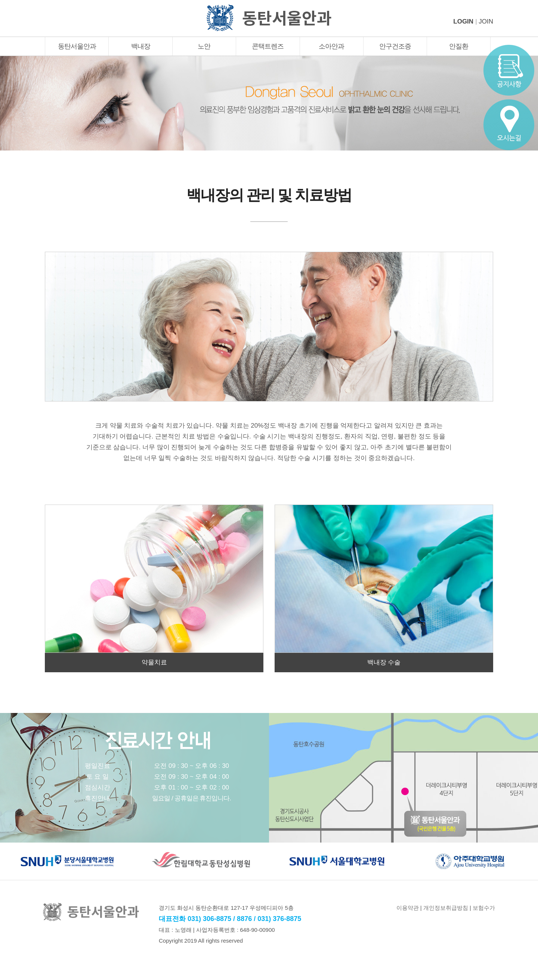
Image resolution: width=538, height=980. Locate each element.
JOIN (486, 21)
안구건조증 (395, 46)
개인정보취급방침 (446, 908)
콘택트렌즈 (268, 46)
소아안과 (331, 46)
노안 (204, 46)
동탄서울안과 (77, 46)
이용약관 (408, 908)
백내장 (141, 46)
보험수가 (484, 908)
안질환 (459, 46)
